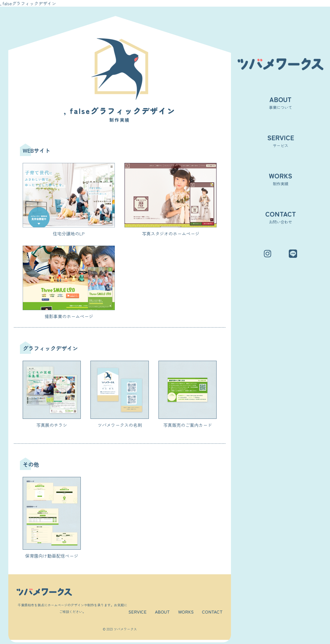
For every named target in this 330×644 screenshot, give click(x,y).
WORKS (186, 612)
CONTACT (212, 612)
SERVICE (137, 612)
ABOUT (162, 612)
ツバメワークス (125, 629)
